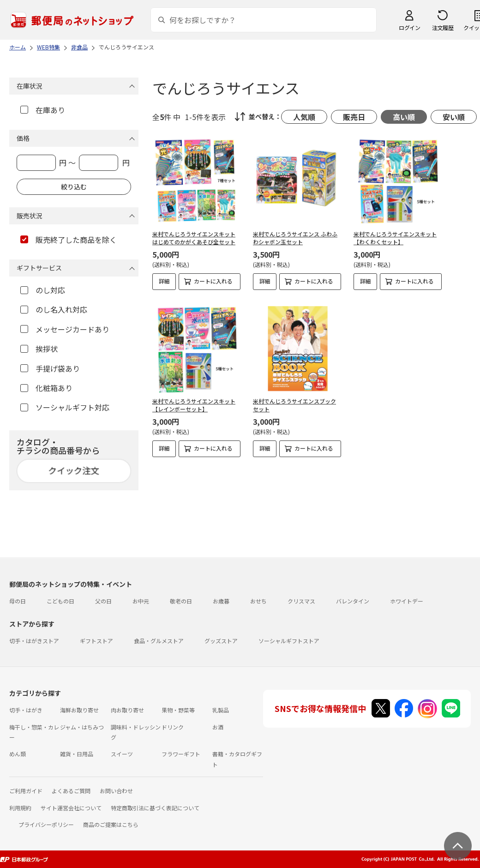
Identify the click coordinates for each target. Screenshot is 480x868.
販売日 (354, 117)
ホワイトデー (407, 601)
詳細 (164, 281)
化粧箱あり (46, 388)
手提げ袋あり (50, 368)
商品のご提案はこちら (111, 824)
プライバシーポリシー (46, 824)
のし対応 (43, 290)
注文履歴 (443, 27)
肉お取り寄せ (127, 710)
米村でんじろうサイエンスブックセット (294, 405)
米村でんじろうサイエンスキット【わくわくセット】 (395, 238)
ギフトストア (96, 641)
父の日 (103, 601)
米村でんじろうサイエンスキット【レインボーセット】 (194, 405)
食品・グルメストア (159, 641)
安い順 (454, 117)
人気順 (304, 117)
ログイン (409, 27)
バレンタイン (353, 601)
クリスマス (301, 601)
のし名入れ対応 (54, 309)
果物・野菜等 (178, 710)
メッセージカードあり (65, 329)
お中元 (141, 601)
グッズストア (221, 641)
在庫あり (43, 110)
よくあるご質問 (71, 791)
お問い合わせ (116, 791)
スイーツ (122, 754)
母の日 (18, 601)
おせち (258, 601)
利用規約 (20, 808)
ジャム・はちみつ (82, 727)
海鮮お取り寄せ (79, 710)
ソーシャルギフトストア (289, 641)
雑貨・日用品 (77, 754)
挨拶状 (39, 349)
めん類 (18, 754)
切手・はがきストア (34, 641)
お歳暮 (221, 601)
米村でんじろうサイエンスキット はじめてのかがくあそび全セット (194, 238)
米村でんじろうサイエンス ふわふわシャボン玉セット (295, 238)
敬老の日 (181, 601)
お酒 (218, 727)
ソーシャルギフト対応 (65, 407)
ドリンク (173, 727)
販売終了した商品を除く (69, 240)
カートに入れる (213, 281)
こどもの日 (60, 601)
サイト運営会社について (71, 808)
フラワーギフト (181, 754)
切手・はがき (26, 710)
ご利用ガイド (26, 791)
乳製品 (221, 710)
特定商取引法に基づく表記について (155, 808)
